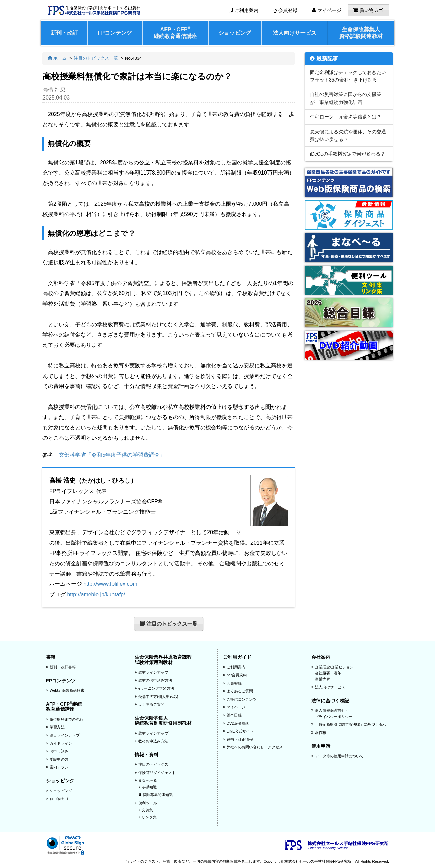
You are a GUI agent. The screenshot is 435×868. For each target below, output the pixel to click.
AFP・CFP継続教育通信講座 (175, 32)
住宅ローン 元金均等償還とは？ (346, 117)
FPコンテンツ (115, 33)
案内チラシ (57, 767)
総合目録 (232, 715)
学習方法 (55, 727)
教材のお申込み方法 (153, 680)
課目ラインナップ (63, 735)
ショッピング (235, 33)
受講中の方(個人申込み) (156, 697)
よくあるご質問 (150, 704)
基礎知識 (148, 787)
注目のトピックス (151, 764)
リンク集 (148, 817)
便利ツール (146, 803)
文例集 (146, 810)
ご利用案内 (243, 10)
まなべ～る (146, 780)
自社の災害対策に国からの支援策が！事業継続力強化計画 (346, 98)
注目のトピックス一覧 (96, 58)
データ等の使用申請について (337, 756)
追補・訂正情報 (238, 739)
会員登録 (285, 10)
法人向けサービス (295, 33)
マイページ (327, 10)
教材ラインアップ (151, 672)
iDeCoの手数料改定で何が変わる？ (347, 154)
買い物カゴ (368, 10)
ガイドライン (59, 743)
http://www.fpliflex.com (110, 584)
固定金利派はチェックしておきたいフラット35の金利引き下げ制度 (348, 76)
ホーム (57, 58)
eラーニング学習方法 (154, 688)
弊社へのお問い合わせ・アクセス (253, 747)
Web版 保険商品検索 (65, 690)
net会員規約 (235, 675)
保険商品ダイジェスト (155, 773)
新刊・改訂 (64, 33)
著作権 (319, 733)
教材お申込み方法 (151, 741)
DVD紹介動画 (236, 723)
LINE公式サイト (238, 731)
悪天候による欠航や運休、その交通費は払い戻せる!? (348, 135)
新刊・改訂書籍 (61, 667)
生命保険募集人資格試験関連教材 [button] (361, 33)
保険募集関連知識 (156, 795)
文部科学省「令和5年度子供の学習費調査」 (112, 455)
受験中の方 (57, 759)
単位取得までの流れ (65, 719)
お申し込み (57, 751)
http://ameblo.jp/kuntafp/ (96, 594)
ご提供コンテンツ (240, 699)
